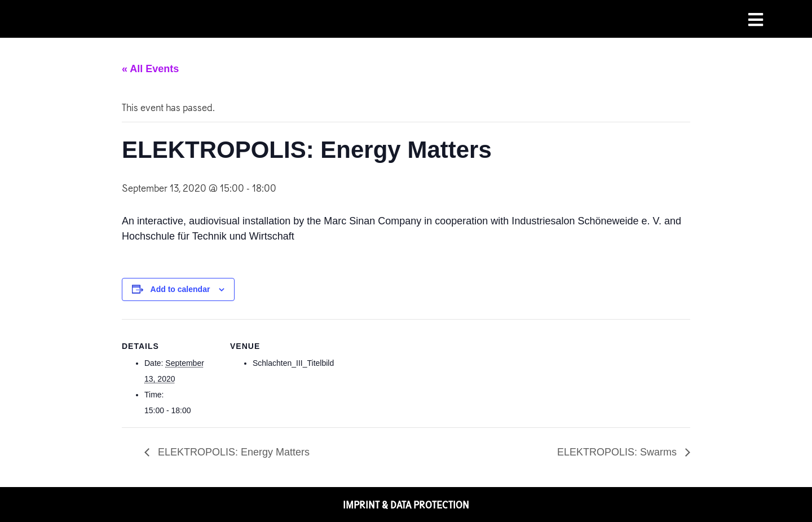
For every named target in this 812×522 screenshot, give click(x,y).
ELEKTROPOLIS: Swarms (618, 452)
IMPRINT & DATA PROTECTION (406, 505)
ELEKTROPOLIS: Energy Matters (232, 452)
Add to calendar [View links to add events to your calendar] (180, 289)
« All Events (150, 69)
